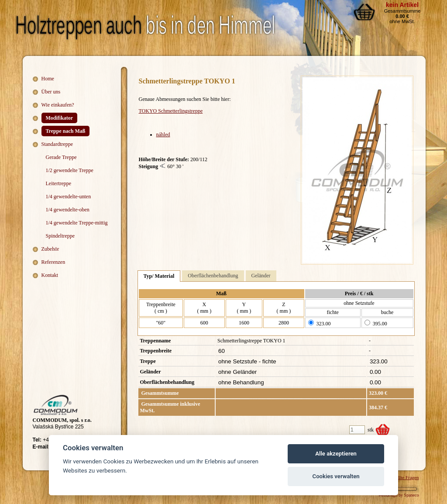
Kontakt (50, 275)
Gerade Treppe (61, 157)
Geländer (261, 276)
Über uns (51, 92)
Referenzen (53, 262)
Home (48, 79)
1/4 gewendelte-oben (68, 210)
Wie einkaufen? (58, 105)
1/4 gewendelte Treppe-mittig (77, 223)
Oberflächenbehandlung (213, 276)
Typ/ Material (159, 276)
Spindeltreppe (60, 236)
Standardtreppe (57, 144)
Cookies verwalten (336, 476)
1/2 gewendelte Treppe (70, 170)
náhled (163, 135)
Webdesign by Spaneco (398, 495)
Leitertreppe (59, 183)
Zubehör (50, 249)
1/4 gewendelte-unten (69, 197)
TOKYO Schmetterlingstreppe (171, 111)
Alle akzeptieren (336, 454)
